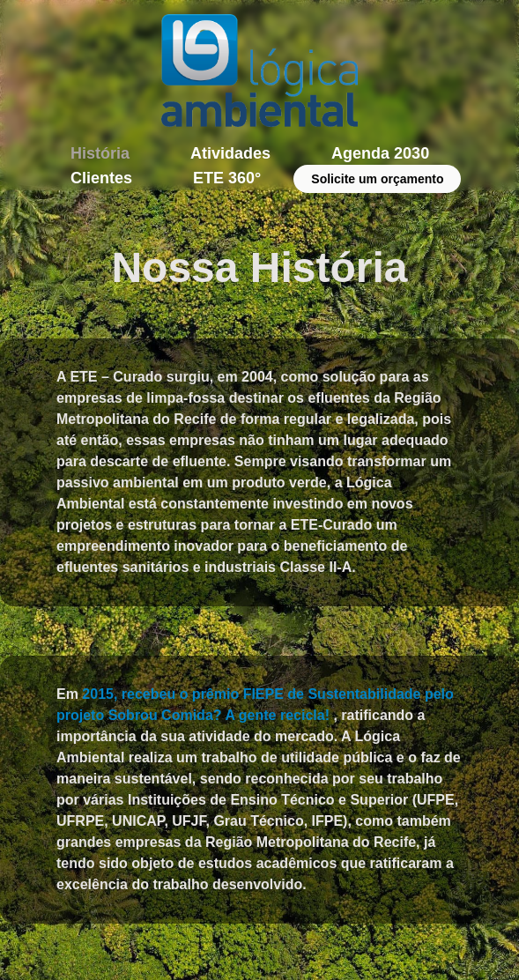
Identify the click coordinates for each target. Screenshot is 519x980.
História (100, 153)
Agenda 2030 (380, 153)
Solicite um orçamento (377, 179)
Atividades (230, 153)
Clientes (101, 178)
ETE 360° (227, 178)
